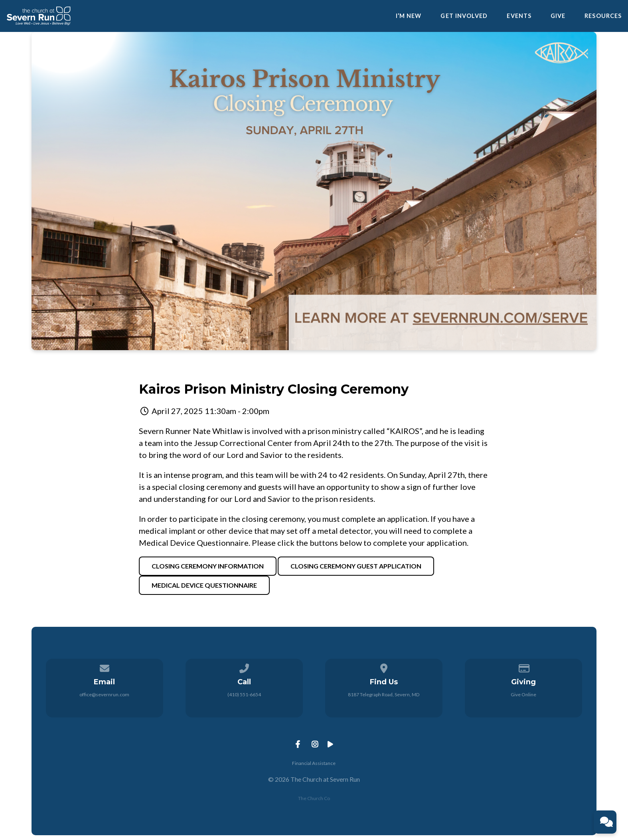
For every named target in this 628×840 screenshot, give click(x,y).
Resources (603, 16)
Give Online (523, 694)
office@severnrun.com (104, 694)
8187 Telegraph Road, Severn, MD (384, 694)
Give (558, 16)
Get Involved (464, 16)
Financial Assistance (314, 763)
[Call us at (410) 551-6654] (244, 667)
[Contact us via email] (105, 667)
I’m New (409, 16)
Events (519, 16)
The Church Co (314, 798)
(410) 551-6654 (244, 694)
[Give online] (523, 667)
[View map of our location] (384, 667)
